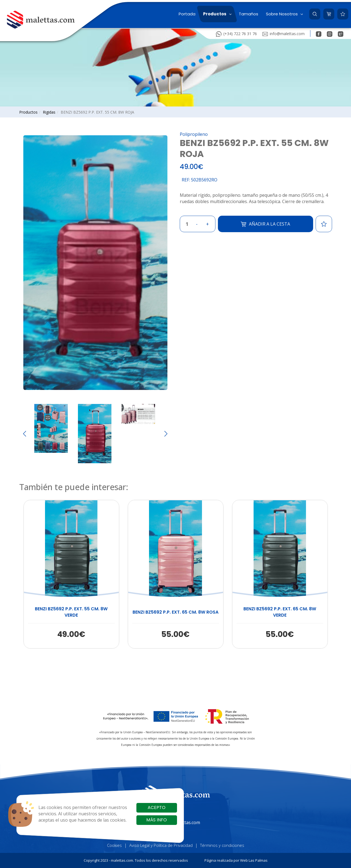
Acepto (157, 807)
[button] (217, 14)
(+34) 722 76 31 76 (236, 33)
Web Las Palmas (254, 860)
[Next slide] (166, 434)
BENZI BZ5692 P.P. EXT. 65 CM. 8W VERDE (280, 612)
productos (28, 112)
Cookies (114, 845)
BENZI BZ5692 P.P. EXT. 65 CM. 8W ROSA (175, 612)
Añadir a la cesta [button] (265, 224)
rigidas (49, 112)
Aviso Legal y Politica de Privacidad (161, 845)
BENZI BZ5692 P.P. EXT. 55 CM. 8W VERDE (71, 612)
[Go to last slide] (25, 434)
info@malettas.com (283, 33)
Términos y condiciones (222, 845)
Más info (157, 820)
